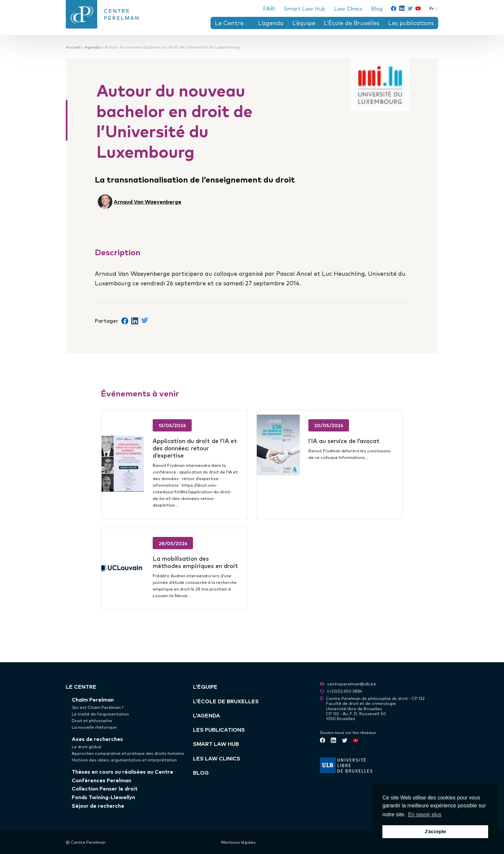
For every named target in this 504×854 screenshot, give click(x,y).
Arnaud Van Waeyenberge (148, 201)
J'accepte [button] (435, 832)
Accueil (73, 47)
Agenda (93, 47)
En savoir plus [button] (425, 814)
